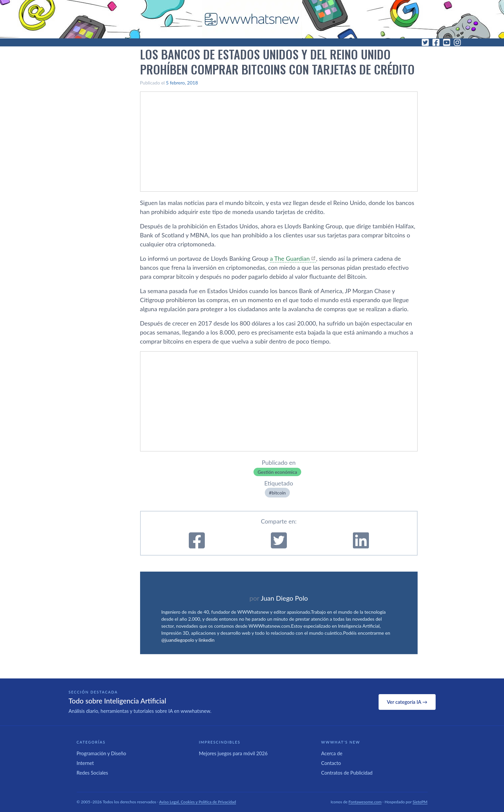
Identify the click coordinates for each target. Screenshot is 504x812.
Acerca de (332, 753)
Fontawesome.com (365, 802)
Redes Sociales (92, 773)
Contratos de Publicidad (347, 773)
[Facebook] (436, 42)
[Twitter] (425, 42)
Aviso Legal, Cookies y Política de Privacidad (198, 802)
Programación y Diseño (102, 753)
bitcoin (279, 493)
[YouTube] (447, 42)
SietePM (420, 802)
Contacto (331, 763)
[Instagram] (457, 42)
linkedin (207, 640)
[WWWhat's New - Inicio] (252, 19)
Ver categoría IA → (407, 702)
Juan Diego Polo (285, 598)
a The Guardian (290, 258)
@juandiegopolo (178, 640)
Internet (85, 763)
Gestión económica (277, 472)
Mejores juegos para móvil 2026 (233, 753)
